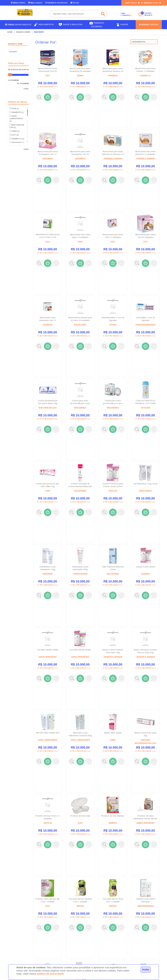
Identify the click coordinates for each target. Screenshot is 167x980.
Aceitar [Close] (146, 970)
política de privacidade (50, 974)
